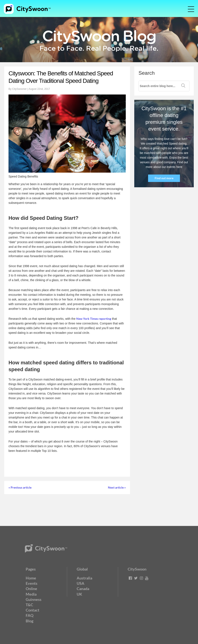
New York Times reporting (94, 319)
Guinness (34, 599)
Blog (30, 621)
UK (79, 594)
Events (32, 583)
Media (31, 594)
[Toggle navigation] (188, 9)
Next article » (117, 487)
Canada (83, 589)
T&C (29, 605)
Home (31, 578)
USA (81, 583)
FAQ (30, 615)
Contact (33, 610)
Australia (84, 578)
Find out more (164, 178)
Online (31, 589)
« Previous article (20, 487)
